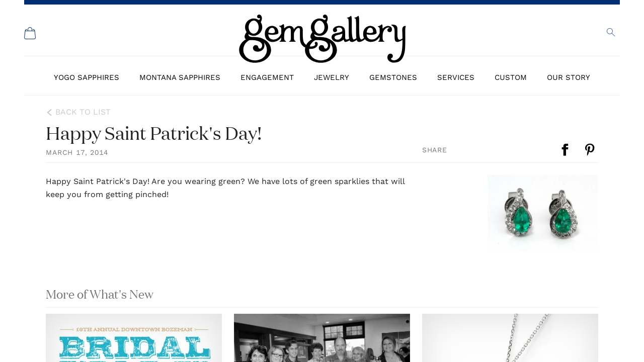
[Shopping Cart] (30, 33)
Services (456, 77)
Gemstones (393, 77)
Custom (511, 77)
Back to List (83, 112)
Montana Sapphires (180, 77)
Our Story (569, 77)
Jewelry (332, 77)
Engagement (267, 77)
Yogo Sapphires (87, 77)
